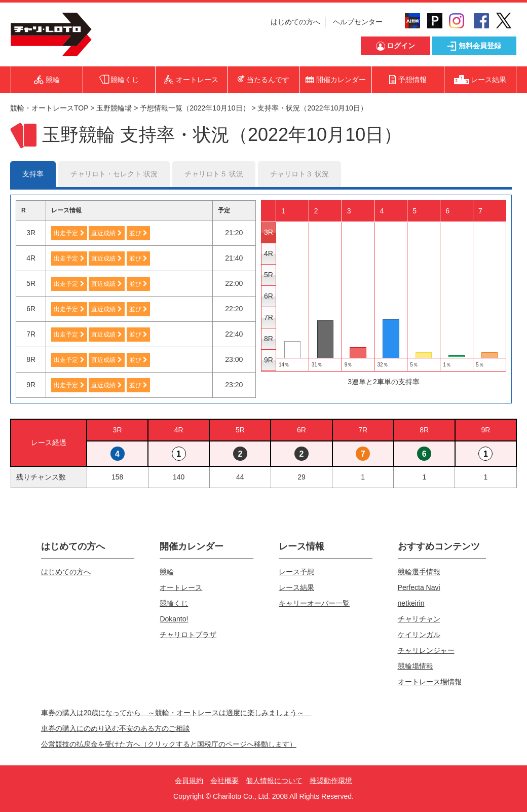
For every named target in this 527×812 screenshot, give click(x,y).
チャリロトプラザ (188, 635)
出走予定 (69, 233)
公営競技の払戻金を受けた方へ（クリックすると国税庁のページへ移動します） (169, 744)
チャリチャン (419, 619)
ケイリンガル (419, 635)
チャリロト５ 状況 (214, 174)
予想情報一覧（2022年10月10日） (195, 108)
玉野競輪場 (114, 108)
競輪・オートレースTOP (49, 108)
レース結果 (296, 587)
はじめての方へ (295, 22)
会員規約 (189, 781)
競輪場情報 (416, 666)
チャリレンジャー (426, 650)
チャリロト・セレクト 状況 (114, 174)
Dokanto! (174, 619)
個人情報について (274, 781)
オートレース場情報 (430, 682)
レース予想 (296, 572)
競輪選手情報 (419, 572)
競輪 (167, 572)
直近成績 (106, 233)
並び (138, 233)
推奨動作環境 (331, 781)
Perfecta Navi (419, 587)
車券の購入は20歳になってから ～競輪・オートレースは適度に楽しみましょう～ (176, 713)
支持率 (33, 174)
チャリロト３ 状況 (299, 174)
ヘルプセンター (358, 22)
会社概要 (224, 781)
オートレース (181, 587)
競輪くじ (174, 603)
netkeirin (411, 603)
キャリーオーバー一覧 (314, 603)
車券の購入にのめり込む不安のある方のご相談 (116, 728)
